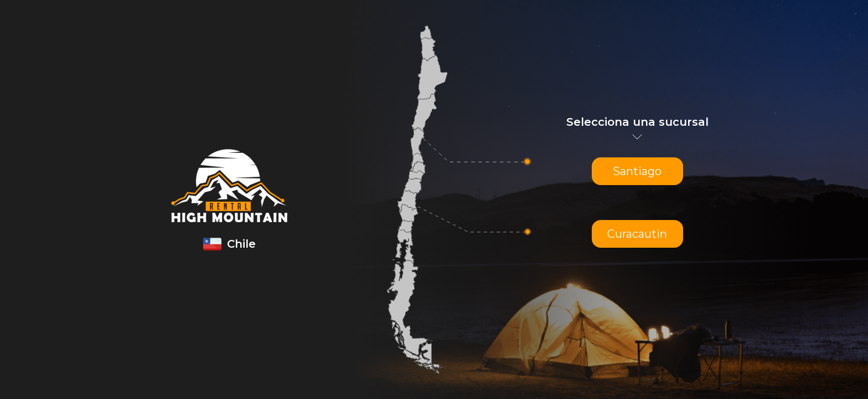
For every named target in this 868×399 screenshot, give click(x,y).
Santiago (637, 171)
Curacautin (637, 234)
